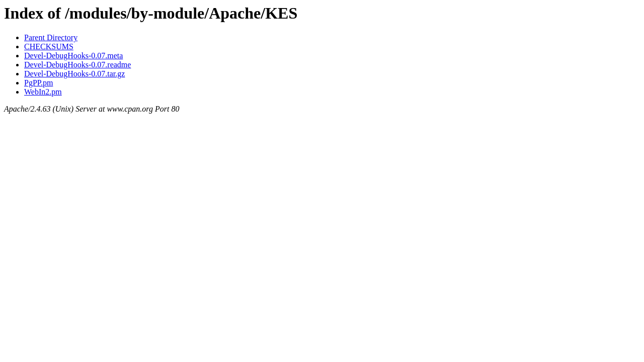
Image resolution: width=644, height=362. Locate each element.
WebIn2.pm (43, 92)
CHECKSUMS (49, 47)
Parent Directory (51, 37)
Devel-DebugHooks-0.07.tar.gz (74, 74)
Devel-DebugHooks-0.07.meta (73, 56)
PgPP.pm (38, 83)
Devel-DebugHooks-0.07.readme (77, 65)
